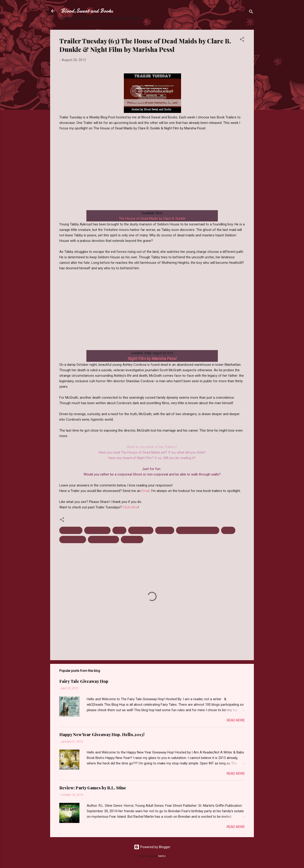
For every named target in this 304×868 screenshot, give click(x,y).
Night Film (165, 530)
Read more (236, 720)
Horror (119, 530)
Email (145, 491)
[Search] (251, 12)
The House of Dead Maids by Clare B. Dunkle (152, 219)
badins (162, 856)
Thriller (228, 530)
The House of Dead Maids (198, 530)
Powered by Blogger (152, 847)
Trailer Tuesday (73, 539)
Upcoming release (103, 539)
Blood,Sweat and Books (87, 11)
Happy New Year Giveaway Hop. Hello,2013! (102, 734)
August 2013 (71, 530)
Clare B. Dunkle (97, 530)
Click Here (130, 507)
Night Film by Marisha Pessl (152, 359)
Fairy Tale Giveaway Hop (84, 681)
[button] (242, 40)
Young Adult (132, 539)
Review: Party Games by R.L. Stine (93, 788)
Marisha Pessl (141, 530)
